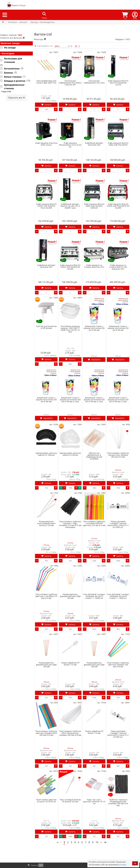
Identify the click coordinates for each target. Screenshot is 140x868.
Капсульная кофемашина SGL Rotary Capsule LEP (70, 83)
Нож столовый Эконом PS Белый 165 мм (70, 771)
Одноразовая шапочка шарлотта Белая (70, 438)
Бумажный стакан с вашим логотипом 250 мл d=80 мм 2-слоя (118, 386)
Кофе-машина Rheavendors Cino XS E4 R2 (70, 142)
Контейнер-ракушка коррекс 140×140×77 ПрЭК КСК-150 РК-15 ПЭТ (70, 318)
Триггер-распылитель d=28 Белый (46, 316)
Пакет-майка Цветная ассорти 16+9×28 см (46, 771)
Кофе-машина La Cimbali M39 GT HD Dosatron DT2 (118, 259)
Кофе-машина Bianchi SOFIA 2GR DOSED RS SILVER (70, 259)
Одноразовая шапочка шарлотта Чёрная (46, 438)
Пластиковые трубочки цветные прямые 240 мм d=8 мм (118, 640)
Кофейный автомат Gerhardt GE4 (94, 141)
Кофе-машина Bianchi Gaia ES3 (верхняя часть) (118, 83)
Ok (135, 863)
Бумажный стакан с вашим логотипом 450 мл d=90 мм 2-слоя (94, 386)
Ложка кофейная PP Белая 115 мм (70, 639)
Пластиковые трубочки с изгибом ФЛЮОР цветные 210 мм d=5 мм (94, 504)
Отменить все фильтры (12, 38)
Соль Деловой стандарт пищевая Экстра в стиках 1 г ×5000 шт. (94, 574)
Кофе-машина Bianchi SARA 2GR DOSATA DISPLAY (94, 201)
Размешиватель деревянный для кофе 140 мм (70, 574)
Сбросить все (16, 98)
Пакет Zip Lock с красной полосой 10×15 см (94, 772)
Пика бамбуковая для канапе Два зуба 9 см (46, 82)
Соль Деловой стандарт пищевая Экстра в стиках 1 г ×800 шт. (118, 574)
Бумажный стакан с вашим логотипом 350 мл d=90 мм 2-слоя (70, 386)
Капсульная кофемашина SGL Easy (94, 82)
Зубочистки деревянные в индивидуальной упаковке (94, 440)
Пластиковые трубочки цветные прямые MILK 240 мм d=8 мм (46, 706)
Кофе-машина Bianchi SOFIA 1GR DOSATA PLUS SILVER (46, 201)
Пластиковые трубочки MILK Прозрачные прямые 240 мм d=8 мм (70, 706)
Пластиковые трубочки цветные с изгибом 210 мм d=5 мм (46, 574)
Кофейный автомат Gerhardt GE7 (46, 258)
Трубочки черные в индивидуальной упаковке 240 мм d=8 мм (118, 773)
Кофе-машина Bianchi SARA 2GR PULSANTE (118, 141)
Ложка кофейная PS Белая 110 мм (94, 705)
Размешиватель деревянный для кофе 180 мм (94, 640)
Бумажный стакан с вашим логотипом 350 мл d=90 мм (118, 317)
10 (97, 810)
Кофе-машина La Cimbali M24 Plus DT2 (94, 258)
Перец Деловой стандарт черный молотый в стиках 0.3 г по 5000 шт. (118, 505)
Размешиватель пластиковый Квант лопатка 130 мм (46, 504)
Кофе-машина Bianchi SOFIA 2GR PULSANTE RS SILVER (118, 201)
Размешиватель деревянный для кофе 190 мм (46, 640)
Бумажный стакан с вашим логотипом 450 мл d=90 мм (94, 317)
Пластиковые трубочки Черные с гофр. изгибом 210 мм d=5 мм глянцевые (70, 505)
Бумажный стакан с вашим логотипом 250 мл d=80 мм (46, 386)
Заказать (94, 346)
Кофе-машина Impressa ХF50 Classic (46, 141)
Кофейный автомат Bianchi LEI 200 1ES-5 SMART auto (70, 201)
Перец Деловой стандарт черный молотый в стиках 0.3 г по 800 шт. (118, 707)
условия (123, 865)
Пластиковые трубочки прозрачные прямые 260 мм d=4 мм (118, 439)
